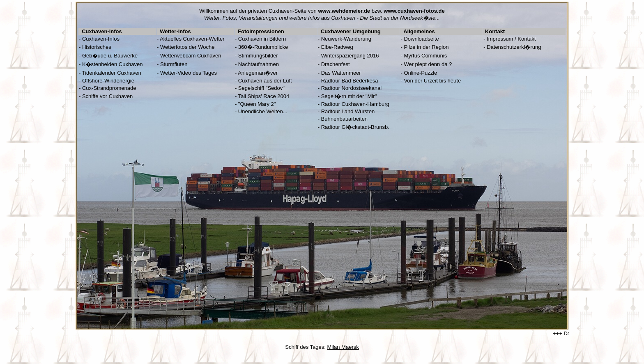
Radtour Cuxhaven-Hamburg (355, 104)
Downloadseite (421, 39)
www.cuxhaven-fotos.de (414, 11)
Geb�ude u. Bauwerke (110, 56)
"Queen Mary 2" (257, 104)
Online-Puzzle (420, 73)
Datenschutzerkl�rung (514, 47)
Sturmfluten (174, 64)
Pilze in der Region (426, 47)
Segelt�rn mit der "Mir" (349, 96)
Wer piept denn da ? (428, 64)
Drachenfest (336, 64)
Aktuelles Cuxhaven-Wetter (192, 39)
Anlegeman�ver (258, 73)
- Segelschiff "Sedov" (260, 88)
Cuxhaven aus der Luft (265, 81)
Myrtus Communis (425, 56)
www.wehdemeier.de (344, 11)
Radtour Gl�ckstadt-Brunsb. (355, 127)
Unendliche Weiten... (263, 111)
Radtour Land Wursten (348, 111)
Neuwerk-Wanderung (346, 39)
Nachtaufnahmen (259, 64)
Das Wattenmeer (341, 73)
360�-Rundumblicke (263, 47)
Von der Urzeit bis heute (432, 81)
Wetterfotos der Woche (187, 47)
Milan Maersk (343, 347)
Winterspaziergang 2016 (350, 56)
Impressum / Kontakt (511, 39)
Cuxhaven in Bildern (262, 39)
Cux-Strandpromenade (109, 88)
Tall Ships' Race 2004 (264, 96)
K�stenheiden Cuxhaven (112, 64)
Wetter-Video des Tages (189, 73)
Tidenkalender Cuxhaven (112, 73)
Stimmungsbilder (258, 56)
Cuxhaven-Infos (101, 39)
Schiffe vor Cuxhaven (107, 96)
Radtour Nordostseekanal (351, 88)
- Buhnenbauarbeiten (343, 119)
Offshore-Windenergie (108, 81)
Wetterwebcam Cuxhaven (191, 56)
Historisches (97, 47)
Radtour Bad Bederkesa (350, 81)
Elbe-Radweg (337, 47)
